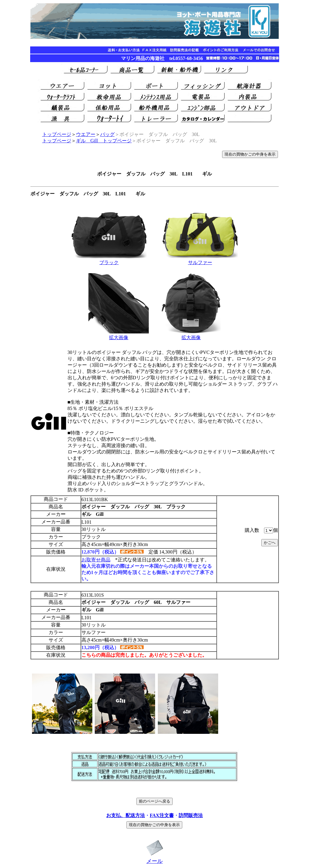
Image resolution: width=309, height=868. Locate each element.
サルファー (200, 262)
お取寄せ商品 (96, 560)
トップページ (57, 134)
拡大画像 (119, 338)
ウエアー (86, 134)
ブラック (109, 262)
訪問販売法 (191, 815)
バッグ (107, 134)
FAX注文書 (162, 815)
